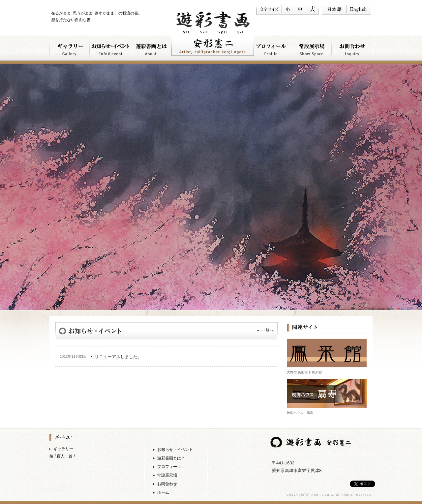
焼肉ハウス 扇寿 (300, 413)
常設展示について (312, 50)
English (359, 9)
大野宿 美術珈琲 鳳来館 (304, 372)
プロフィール (271, 50)
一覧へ (268, 330)
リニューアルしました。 (118, 357)
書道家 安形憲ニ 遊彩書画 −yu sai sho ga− (213, 34)
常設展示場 (167, 475)
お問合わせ (167, 484)
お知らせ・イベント (110, 50)
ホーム (163, 492)
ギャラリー (70, 50)
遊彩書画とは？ (151, 50)
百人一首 (65, 456)
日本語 (334, 9)
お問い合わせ (352, 50)
